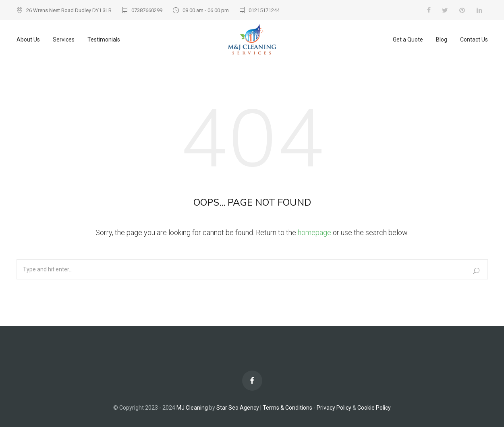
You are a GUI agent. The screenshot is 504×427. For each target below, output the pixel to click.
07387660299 (147, 10)
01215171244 (264, 10)
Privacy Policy (334, 408)
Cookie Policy (374, 408)
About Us (28, 40)
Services (64, 40)
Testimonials (104, 40)
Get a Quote (408, 40)
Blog (442, 40)
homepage (314, 232)
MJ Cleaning (193, 408)
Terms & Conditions (287, 408)
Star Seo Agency (238, 408)
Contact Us (474, 40)
